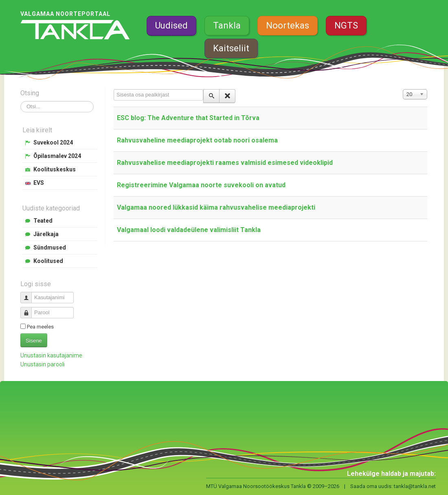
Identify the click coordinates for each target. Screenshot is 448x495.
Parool (29, 309)
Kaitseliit (231, 48)
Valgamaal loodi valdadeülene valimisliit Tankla (189, 230)
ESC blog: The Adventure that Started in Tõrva (188, 118)
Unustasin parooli (43, 364)
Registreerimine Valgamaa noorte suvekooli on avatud (201, 185)
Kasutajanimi (29, 294)
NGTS (346, 25)
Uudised (171, 25)
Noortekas (288, 25)
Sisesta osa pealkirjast (114, 89)
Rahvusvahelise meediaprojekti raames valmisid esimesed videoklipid (225, 163)
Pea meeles (40, 327)
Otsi (21, 101)
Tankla (227, 25)
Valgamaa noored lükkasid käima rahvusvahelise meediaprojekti (216, 207)
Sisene (34, 341)
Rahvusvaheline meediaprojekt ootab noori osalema (197, 140)
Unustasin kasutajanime (51, 355)
